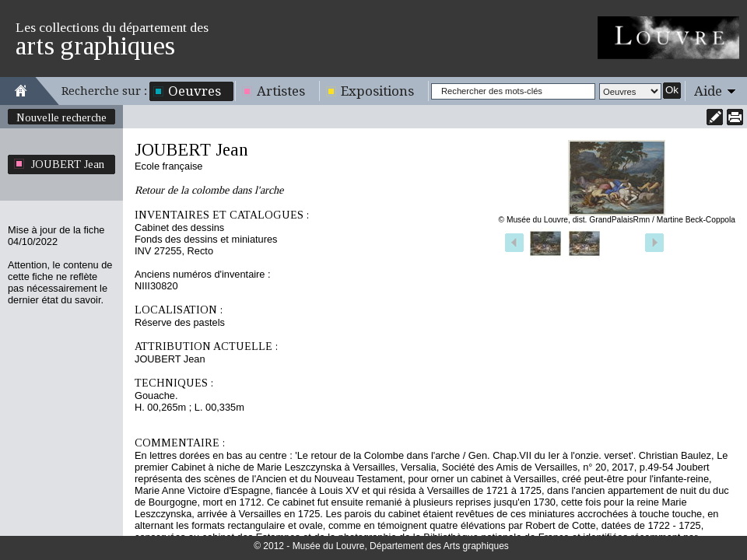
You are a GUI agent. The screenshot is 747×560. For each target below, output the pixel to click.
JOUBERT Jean (68, 164)
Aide (708, 91)
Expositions (377, 91)
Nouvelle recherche (61, 117)
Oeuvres (195, 91)
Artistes (281, 91)
